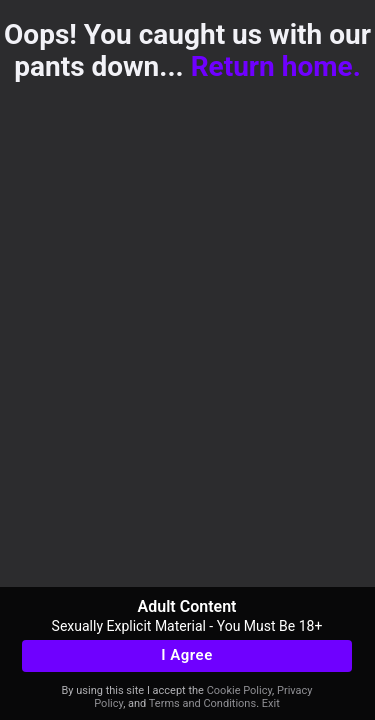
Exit (271, 703)
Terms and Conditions (202, 703)
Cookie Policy (239, 690)
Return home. (276, 66)
